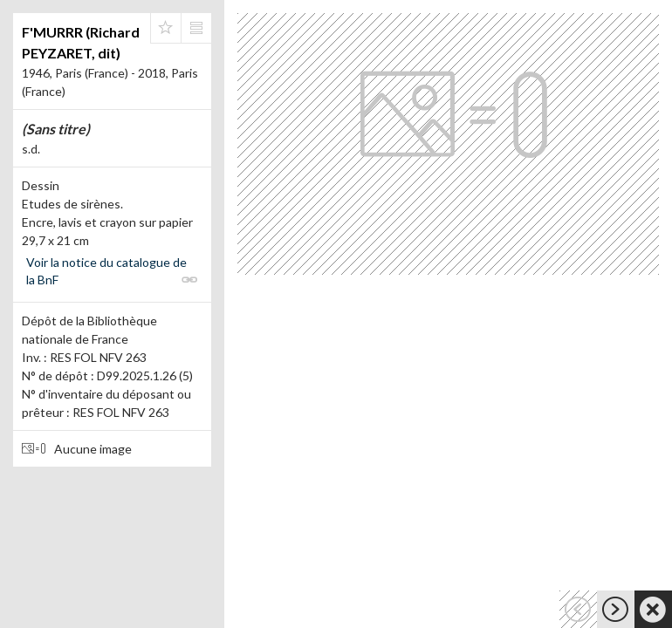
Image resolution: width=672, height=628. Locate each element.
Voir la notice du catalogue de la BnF (106, 271)
